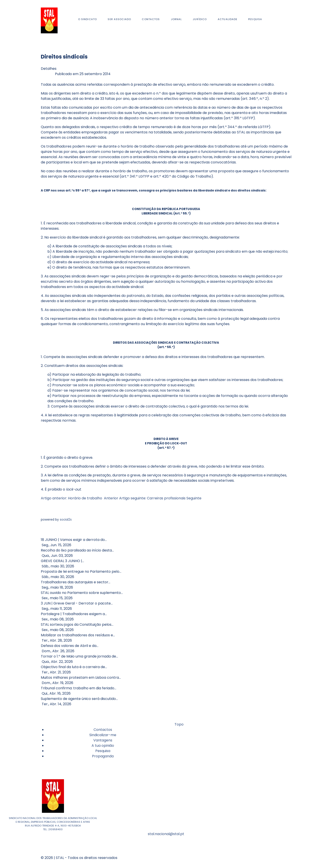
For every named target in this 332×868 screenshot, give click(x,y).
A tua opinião (103, 746)
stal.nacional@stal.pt (166, 834)
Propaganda (103, 756)
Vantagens (103, 740)
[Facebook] (283, 20)
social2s (66, 520)
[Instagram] (284, 20)
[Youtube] (285, 20)
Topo (179, 724)
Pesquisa (103, 751)
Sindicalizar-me (103, 735)
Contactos (103, 730)
